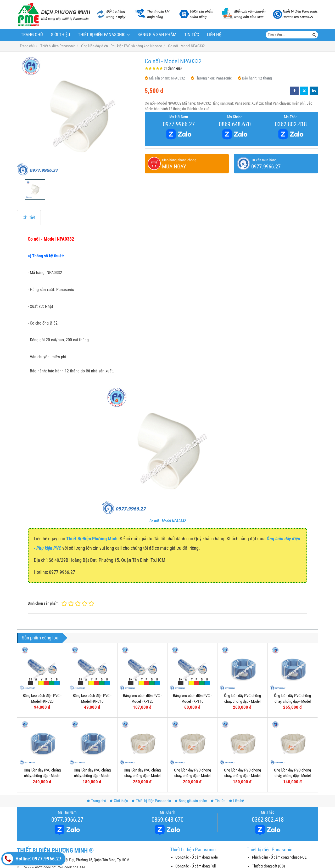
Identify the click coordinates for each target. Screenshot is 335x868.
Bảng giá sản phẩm (157, 35)
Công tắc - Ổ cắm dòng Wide (197, 857)
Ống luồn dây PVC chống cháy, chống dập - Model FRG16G (92, 776)
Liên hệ (214, 35)
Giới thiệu (60, 35)
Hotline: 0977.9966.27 (32, 859)
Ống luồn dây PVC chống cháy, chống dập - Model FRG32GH (242, 701)
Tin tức (192, 35)
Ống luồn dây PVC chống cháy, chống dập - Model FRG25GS (292, 701)
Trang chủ (32, 35)
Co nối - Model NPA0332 (168, 521)
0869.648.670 (235, 124)
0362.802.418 (291, 124)
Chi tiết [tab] (29, 217)
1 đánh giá (173, 68)
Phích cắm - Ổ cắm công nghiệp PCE (279, 857)
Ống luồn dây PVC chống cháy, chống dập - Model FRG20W (242, 776)
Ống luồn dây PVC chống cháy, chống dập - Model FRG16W (292, 776)
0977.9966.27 (179, 124)
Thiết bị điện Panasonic (102, 35)
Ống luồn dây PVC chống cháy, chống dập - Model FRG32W (142, 776)
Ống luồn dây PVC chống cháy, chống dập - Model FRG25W (192, 776)
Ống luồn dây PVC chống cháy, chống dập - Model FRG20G (42, 776)
